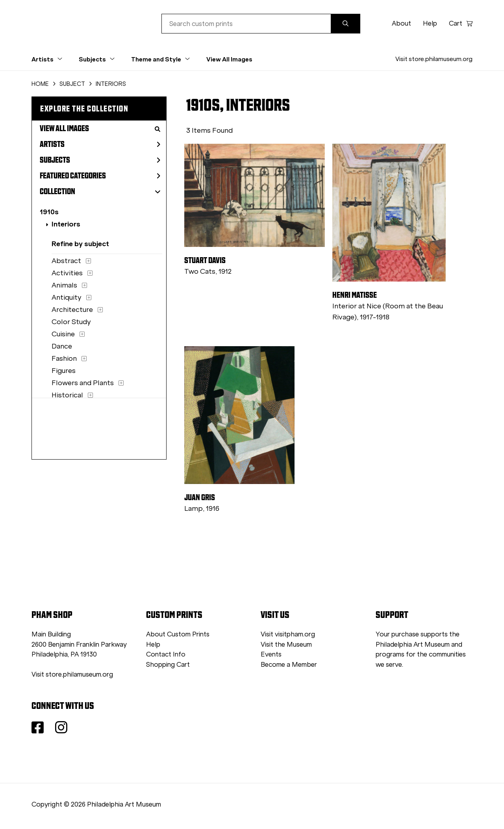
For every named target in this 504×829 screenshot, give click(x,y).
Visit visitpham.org (288, 634)
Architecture (72, 310)
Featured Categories (100, 176)
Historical (67, 395)
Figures (64, 371)
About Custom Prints (178, 634)
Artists (100, 144)
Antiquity (67, 297)
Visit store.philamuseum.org (434, 59)
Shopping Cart (168, 665)
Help (430, 23)
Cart (461, 23)
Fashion (64, 358)
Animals (64, 285)
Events (271, 654)
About (401, 23)
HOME (40, 84)
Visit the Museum (286, 644)
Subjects (100, 160)
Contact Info (166, 654)
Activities (67, 273)
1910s (49, 212)
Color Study (71, 322)
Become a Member (289, 665)
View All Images (229, 59)
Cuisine (63, 334)
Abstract (66, 261)
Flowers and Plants (83, 383)
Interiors (66, 224)
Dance (62, 346)
